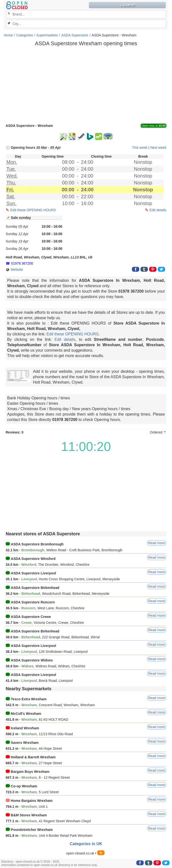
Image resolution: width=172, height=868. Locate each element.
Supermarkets (47, 35)
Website (14, 270)
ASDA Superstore (75, 35)
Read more (157, 543)
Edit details (158, 210)
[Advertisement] (86, 85)
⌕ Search (127, 5)
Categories (25, 35)
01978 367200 (22, 263)
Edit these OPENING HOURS (33, 210)
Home (8, 35)
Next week (158, 148)
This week (140, 148)
